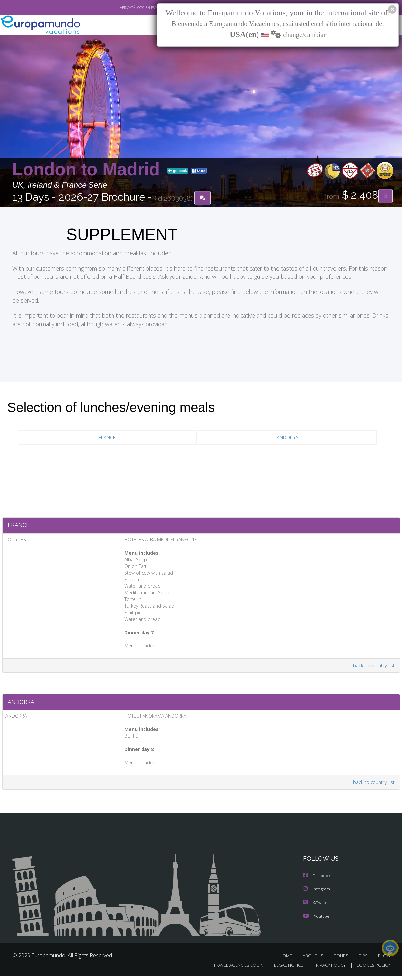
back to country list (373, 668)
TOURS (343, 960)
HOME (288, 960)
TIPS (364, 960)
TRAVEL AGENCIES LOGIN (232, 969)
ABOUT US (315, 960)
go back (178, 171)
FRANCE (107, 438)
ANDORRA (287, 438)
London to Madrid (88, 170)
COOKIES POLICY (372, 969)
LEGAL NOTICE (284, 969)
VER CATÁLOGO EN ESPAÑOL (127, 8)
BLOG (384, 960)
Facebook (317, 880)
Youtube (316, 920)
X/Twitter (316, 907)
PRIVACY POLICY (326, 969)
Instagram (317, 893)
